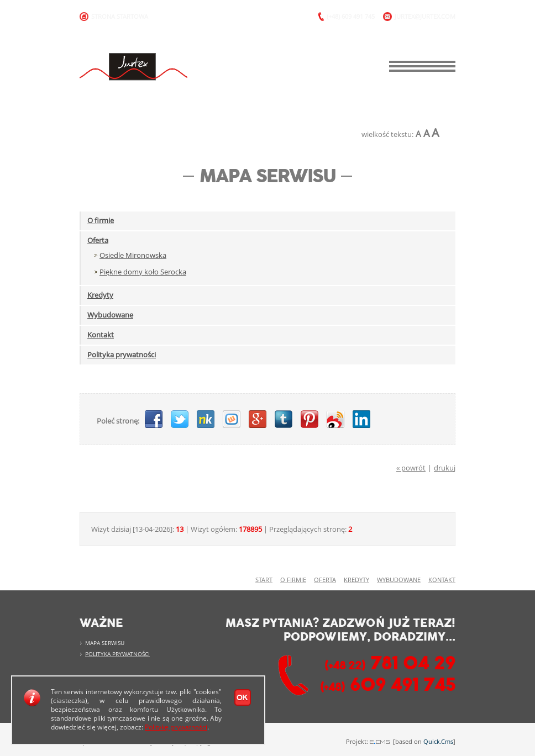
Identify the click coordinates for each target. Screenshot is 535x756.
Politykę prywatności (176, 727)
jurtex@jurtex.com (425, 16)
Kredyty (100, 295)
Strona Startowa (120, 16)
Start (264, 580)
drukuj (445, 468)
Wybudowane (110, 315)
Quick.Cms (438, 741)
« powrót (411, 468)
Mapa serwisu (105, 643)
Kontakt (101, 335)
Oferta (98, 240)
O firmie (101, 220)
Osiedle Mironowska (133, 255)
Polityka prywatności (122, 355)
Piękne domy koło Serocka (143, 272)
